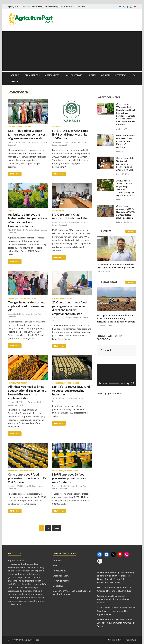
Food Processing (59, 299)
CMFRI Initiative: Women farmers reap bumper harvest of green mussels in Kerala (27, 134)
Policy (93, 75)
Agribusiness (52, 75)
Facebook (106, 350)
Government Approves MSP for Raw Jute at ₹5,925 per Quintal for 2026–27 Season (126, 212)
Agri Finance (58, 127)
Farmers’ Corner (15, 127)
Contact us (81, 7)
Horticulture (14, 383)
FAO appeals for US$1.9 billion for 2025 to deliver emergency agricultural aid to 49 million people (116, 318)
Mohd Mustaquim (31, 142)
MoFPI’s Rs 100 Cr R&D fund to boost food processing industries (71, 390)
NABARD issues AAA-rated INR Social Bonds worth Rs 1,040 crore (70, 134)
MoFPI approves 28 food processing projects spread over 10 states (70, 478)
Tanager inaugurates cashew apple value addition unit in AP (27, 306)
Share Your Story (52, 7)
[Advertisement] (72, 51)
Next (57, 528)
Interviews (120, 75)
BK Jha (32, 486)
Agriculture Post (80, 142)
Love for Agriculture (127, 640)
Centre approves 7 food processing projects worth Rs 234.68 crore (27, 478)
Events (14, 81)
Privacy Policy (38, 7)
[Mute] (128, 383)
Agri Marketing (59, 211)
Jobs (55, 566)
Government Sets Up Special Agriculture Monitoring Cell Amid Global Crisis (125, 164)
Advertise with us (68, 7)
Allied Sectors (74, 75)
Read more (16, 604)
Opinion (105, 75)
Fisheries (27, 127)
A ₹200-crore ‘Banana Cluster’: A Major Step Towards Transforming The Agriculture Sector (116, 611)
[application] (116, 375)
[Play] (100, 383)
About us (26, 7)
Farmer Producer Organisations (22, 299)
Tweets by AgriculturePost (109, 393)
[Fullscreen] (132, 383)
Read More (14, 173)
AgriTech (15, 75)
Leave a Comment (60, 145)
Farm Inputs (31, 75)
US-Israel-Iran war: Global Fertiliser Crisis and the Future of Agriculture (126, 141)
